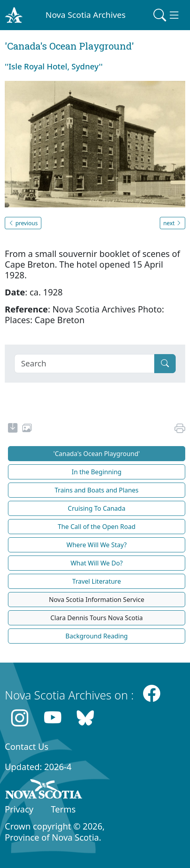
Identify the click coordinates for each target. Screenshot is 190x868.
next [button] (173, 223)
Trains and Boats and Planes (97, 490)
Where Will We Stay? (96, 545)
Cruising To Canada (97, 508)
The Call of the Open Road (97, 527)
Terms (63, 809)
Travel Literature (97, 581)
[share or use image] (27, 429)
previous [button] (23, 223)
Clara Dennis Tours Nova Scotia (97, 618)
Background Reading (97, 636)
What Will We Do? (96, 563)
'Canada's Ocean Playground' (96, 454)
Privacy (19, 809)
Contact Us (27, 746)
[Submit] (165, 364)
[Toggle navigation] (167, 15)
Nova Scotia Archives (86, 15)
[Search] (84, 364)
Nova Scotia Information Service (97, 600)
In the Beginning (96, 472)
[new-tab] (13, 429)
